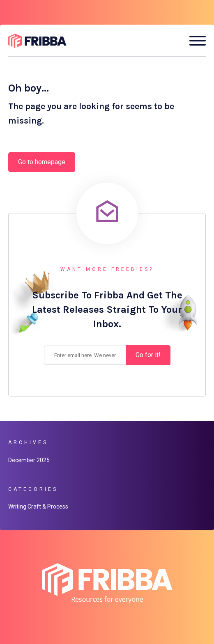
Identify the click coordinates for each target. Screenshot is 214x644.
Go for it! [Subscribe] (148, 355)
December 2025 (29, 460)
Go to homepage (42, 162)
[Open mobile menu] (194, 41)
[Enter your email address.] (85, 355)
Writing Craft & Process (38, 506)
